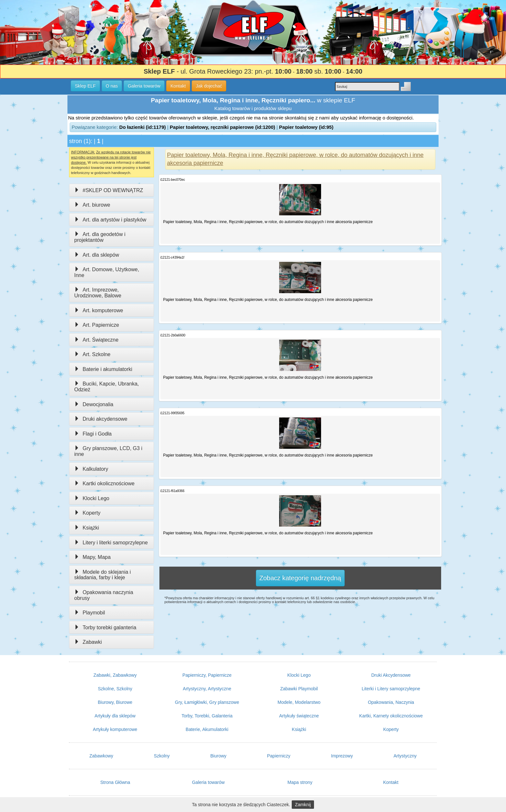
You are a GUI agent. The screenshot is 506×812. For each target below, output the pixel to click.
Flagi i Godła (93, 434)
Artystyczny (405, 756)
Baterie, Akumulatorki (207, 729)
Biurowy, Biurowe (115, 702)
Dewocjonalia (94, 404)
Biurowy (218, 756)
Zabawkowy (101, 756)
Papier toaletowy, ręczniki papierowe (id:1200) (223, 127)
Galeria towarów (208, 782)
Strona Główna (115, 782)
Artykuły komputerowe (115, 729)
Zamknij (303, 805)
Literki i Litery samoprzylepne (391, 689)
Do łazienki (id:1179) (143, 127)
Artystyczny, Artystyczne (207, 689)
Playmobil (90, 613)
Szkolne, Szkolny (115, 689)
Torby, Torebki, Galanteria (207, 716)
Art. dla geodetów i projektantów (100, 237)
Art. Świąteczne (96, 340)
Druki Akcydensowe (391, 675)
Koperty (87, 513)
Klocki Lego (92, 498)
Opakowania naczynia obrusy (104, 595)
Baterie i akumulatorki (103, 369)
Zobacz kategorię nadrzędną (300, 578)
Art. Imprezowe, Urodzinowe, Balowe (98, 293)
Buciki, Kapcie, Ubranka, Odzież (106, 387)
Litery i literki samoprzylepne (111, 543)
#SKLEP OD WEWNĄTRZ (109, 190)
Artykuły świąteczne (299, 716)
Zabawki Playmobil (299, 689)
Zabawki (88, 642)
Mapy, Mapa (92, 557)
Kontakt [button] (178, 86)
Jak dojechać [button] (209, 86)
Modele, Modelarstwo (299, 702)
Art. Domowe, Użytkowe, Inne (107, 272)
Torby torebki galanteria (105, 627)
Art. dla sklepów (97, 255)
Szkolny (162, 756)
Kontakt (391, 782)
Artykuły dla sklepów (115, 716)
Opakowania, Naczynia (391, 702)
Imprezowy (342, 756)
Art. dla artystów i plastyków (110, 220)
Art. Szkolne (92, 354)
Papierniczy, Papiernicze (207, 675)
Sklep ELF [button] (85, 86)
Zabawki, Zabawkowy (115, 675)
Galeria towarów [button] (144, 86)
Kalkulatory (91, 469)
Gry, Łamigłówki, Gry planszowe (207, 702)
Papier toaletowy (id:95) (306, 127)
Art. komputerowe (99, 310)
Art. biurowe (92, 205)
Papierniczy (278, 756)
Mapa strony (300, 782)
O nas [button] (112, 86)
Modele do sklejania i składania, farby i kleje (102, 575)
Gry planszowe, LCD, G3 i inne (108, 451)
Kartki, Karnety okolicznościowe (391, 716)
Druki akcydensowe (101, 419)
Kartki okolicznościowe (104, 483)
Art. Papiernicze (97, 325)
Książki (87, 528)
